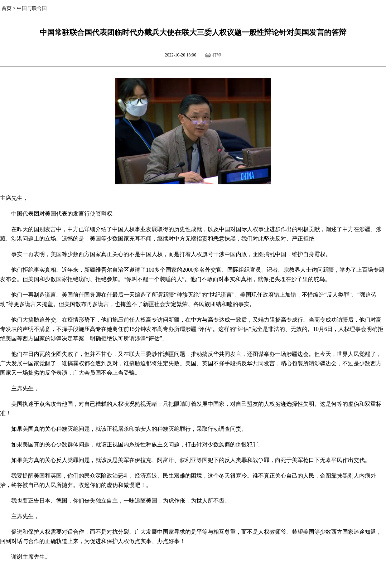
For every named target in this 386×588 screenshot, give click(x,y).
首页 (7, 8)
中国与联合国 (32, 8)
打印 (217, 55)
